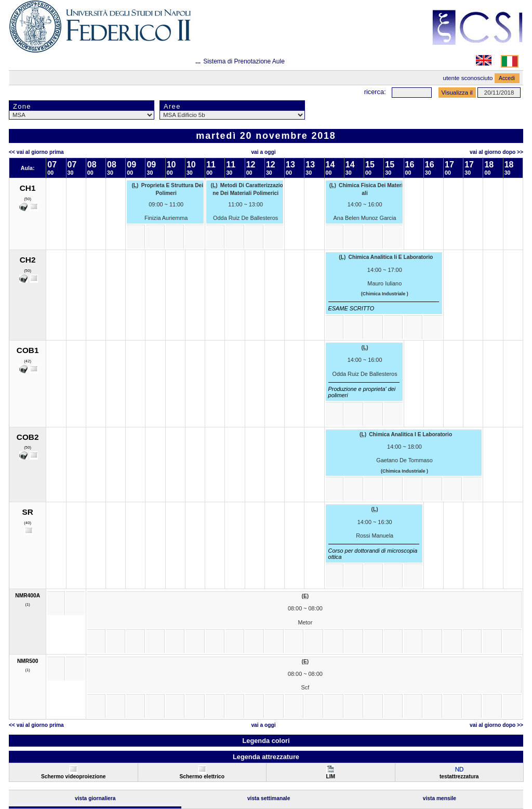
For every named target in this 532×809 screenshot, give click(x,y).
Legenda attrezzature (266, 757)
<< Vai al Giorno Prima (36, 152)
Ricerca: (375, 92)
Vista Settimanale (269, 798)
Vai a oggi (263, 152)
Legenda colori (266, 741)
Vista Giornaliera (95, 798)
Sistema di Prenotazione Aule (244, 61)
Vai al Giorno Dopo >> (496, 152)
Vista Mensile (440, 798)
